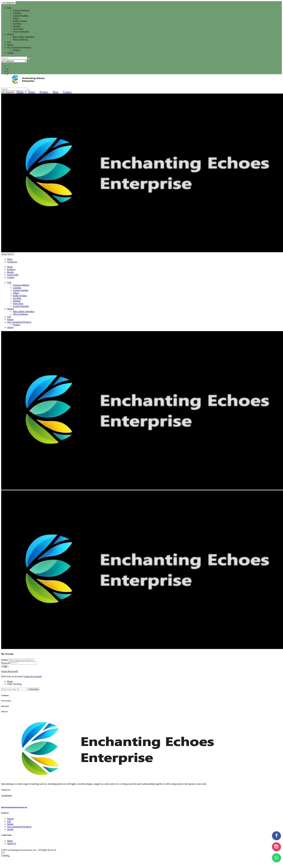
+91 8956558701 (7, 796)
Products (11, 269)
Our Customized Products (19, 48)
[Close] (3, 853)
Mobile (5, 660)
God (9, 8)
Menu (10, 259)
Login (5, 666)
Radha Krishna (20, 21)
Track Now (34, 689)
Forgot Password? (10, 671)
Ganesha (17, 13)
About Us (12, 843)
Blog (56, 92)
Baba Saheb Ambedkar (24, 37)
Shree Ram (18, 29)
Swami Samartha (21, 32)
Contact (67, 92)
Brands (10, 272)
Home (20, 92)
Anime (10, 53)
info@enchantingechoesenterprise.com (14, 807)
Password (6, 663)
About (32, 92)
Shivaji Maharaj (20, 40)
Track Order (13, 275)
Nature (10, 45)
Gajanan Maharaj (21, 11)
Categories (12, 262)
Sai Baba (17, 24)
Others (16, 18)
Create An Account (33, 676)
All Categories (8, 3)
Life (9, 42)
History (11, 34)
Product (17, 50)
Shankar (17, 26)
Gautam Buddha (21, 16)
